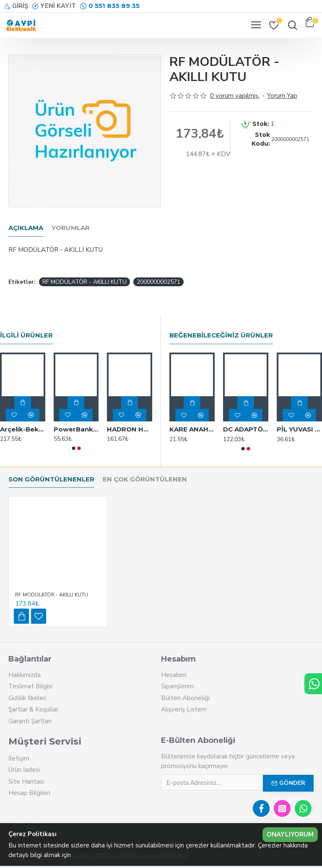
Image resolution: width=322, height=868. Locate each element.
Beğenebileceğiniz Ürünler (221, 335)
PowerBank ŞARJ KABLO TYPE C (76, 429)
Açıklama (26, 228)
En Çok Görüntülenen (145, 479)
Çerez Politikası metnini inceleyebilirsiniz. (130, 855)
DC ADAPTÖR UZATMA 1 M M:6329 (246, 429)
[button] (73, 448)
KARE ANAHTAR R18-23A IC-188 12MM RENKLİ (192, 429)
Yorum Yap (282, 96)
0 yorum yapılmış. (235, 96)
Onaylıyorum (290, 834)
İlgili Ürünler (26, 335)
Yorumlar (71, 228)
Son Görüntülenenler (51, 479)
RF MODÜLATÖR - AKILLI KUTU (84, 282)
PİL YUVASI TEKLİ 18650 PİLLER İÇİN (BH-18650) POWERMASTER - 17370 (299, 429)
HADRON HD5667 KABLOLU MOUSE (130, 429)
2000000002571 (158, 282)
